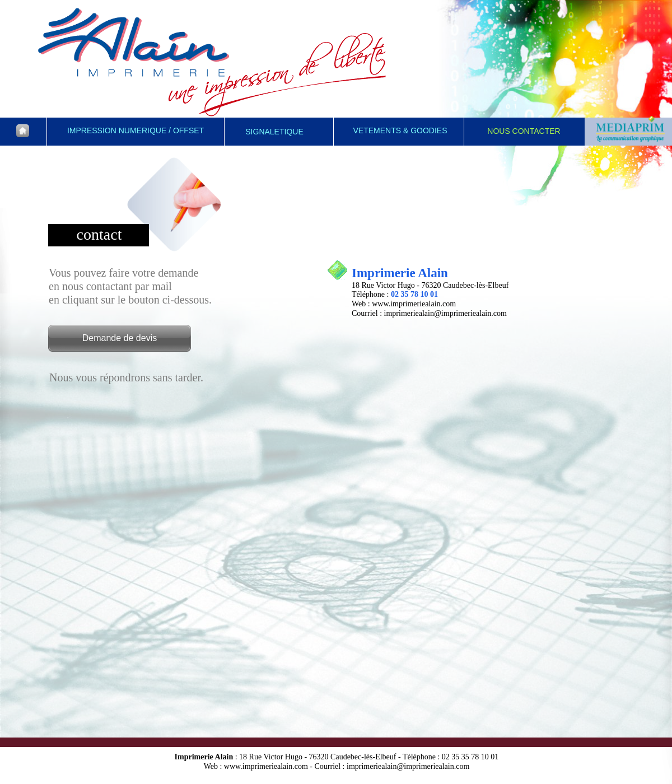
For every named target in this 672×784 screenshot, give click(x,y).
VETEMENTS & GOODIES (400, 130)
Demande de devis (120, 338)
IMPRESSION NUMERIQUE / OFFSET (136, 130)
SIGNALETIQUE (274, 132)
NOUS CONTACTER (524, 131)
